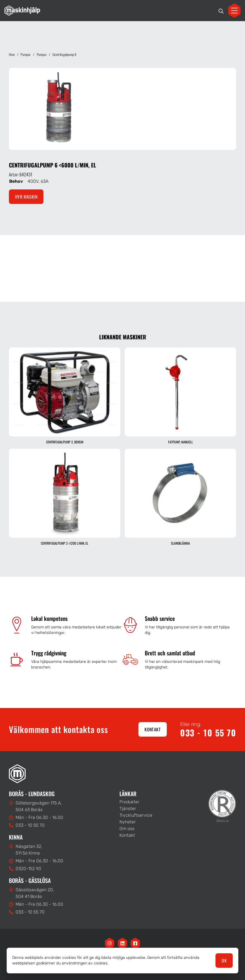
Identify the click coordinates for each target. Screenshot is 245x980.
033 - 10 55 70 (208, 733)
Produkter (129, 802)
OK (224, 961)
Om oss (127, 829)
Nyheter (128, 822)
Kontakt (153, 729)
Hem (12, 54)
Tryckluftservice (136, 815)
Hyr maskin (26, 197)
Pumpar (26, 54)
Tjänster (128, 809)
